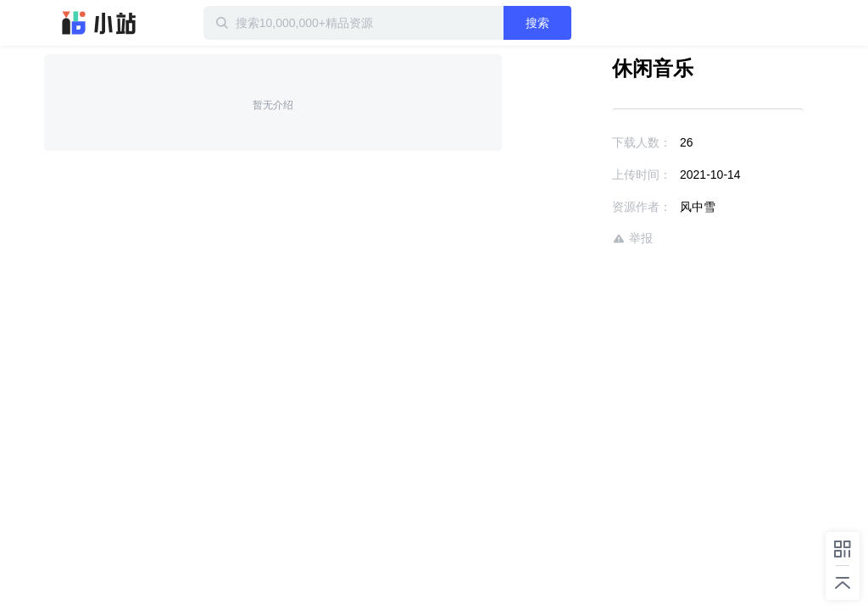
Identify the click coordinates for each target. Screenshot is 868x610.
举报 (632, 238)
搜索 (537, 23)
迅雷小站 (99, 23)
